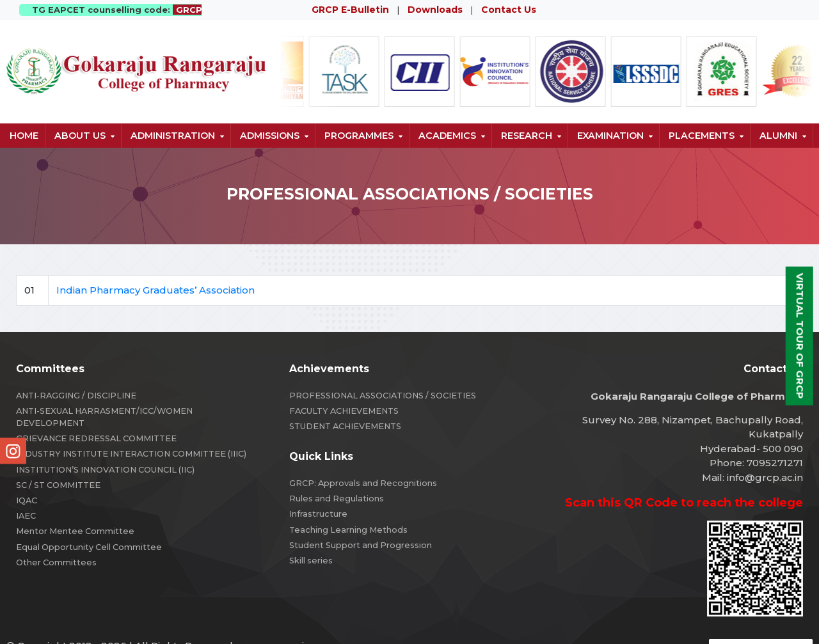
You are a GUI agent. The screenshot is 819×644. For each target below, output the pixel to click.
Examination (610, 136)
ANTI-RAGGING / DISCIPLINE (76, 396)
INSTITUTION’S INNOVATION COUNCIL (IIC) (105, 470)
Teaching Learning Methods (348, 530)
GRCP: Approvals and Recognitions (363, 483)
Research (527, 136)
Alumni (778, 136)
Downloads (435, 10)
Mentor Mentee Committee (75, 531)
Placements (702, 136)
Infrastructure (318, 514)
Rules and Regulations (337, 499)
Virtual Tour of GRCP (800, 335)
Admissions (270, 136)
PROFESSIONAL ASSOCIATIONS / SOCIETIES (383, 396)
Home (24, 136)
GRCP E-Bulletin (350, 10)
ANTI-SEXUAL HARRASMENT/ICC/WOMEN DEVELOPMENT (104, 417)
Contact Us (509, 10)
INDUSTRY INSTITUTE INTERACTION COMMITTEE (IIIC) (131, 454)
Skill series (311, 561)
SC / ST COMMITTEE (58, 485)
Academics (447, 136)
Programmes (359, 136)
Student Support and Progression (361, 545)
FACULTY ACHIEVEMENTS (344, 411)
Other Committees (56, 562)
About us (80, 136)
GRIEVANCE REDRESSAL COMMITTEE (96, 438)
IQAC (27, 500)
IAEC (26, 516)
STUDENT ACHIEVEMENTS (345, 426)
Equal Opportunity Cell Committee (89, 547)
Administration (173, 136)
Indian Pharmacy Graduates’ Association (155, 290)
